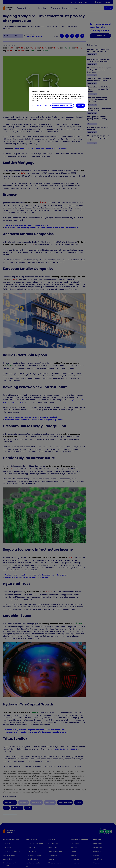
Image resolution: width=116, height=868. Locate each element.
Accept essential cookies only (62, 106)
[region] (59, 99)
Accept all (80, 106)
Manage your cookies (40, 105)
